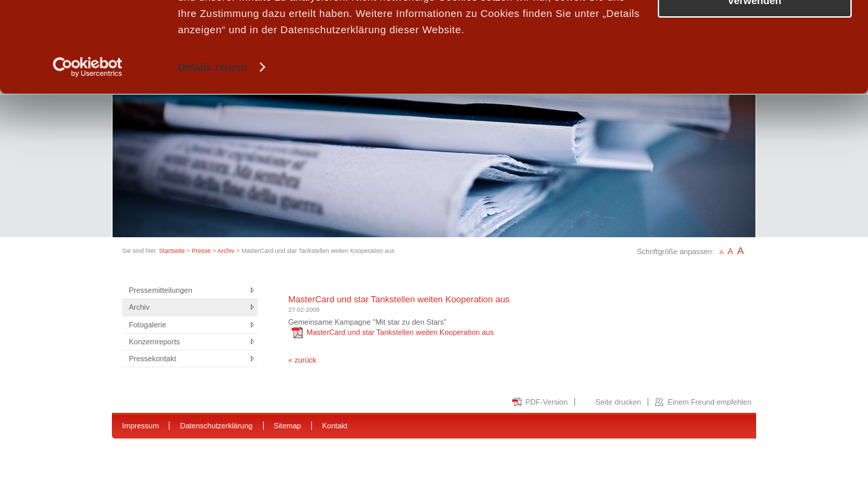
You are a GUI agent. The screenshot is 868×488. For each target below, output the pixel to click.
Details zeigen (212, 151)
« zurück (302, 360)
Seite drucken (618, 402)
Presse (201, 251)
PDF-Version (547, 402)
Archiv (226, 251)
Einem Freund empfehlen (709, 402)
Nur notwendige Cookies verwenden (755, 79)
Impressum (140, 426)
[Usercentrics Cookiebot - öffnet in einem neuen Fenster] (88, 152)
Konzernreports (154, 342)
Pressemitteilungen (161, 290)
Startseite (172, 251)
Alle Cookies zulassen (755, 34)
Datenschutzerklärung (216, 426)
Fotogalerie (147, 325)
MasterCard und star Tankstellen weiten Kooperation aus (393, 332)
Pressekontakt (153, 359)
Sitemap (288, 426)
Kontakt (335, 426)
